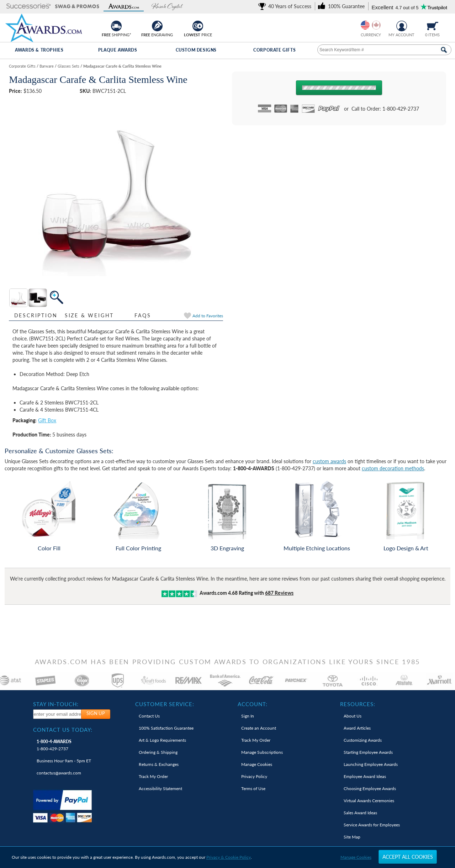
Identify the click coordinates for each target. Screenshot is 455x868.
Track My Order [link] (153, 776)
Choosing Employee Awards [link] (370, 788)
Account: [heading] (253, 704)
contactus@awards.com (59, 773)
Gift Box (47, 420)
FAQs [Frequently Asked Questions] (143, 315)
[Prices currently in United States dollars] (365, 25)
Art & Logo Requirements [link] (162, 740)
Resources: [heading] (358, 704)
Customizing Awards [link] (363, 740)
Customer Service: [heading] (165, 704)
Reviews (279, 593)
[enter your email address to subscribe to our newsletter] (58, 714)
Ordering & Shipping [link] (158, 752)
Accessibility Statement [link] (160, 788)
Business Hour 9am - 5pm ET (64, 761)
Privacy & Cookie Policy (229, 857)
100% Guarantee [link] (166, 728)
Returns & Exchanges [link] (159, 764)
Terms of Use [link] (253, 788)
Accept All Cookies (408, 857)
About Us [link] (353, 716)
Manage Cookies (356, 857)
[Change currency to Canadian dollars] (376, 25)
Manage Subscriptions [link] (262, 752)
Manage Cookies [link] (257, 764)
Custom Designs (196, 50)
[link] (286, 6)
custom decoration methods (393, 468)
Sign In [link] (248, 716)
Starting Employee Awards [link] (368, 752)
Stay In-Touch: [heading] (56, 704)
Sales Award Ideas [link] (360, 813)
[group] (371, 25)
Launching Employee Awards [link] (371, 764)
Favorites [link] (208, 316)
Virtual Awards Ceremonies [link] (369, 801)
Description (36, 315)
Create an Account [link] (259, 728)
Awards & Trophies (39, 50)
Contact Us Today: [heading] (63, 730)
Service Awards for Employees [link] (372, 825)
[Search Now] (444, 50)
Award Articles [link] (357, 728)
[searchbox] (384, 50)
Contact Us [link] (149, 716)
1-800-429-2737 (54, 745)
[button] (29, 7)
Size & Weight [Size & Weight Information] (89, 315)
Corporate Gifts (274, 50)
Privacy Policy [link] (254, 776)
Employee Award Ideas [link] (365, 776)
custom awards (329, 461)
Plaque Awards (118, 50)
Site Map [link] (352, 837)
